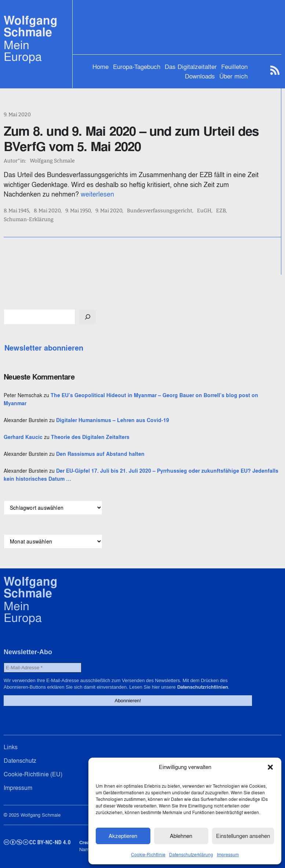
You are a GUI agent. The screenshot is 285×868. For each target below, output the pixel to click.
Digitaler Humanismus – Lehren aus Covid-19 (113, 420)
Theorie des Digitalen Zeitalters (90, 437)
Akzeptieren (123, 836)
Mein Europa (23, 51)
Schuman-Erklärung (29, 220)
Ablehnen (181, 836)
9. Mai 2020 (17, 115)
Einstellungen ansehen (243, 836)
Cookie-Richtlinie (148, 855)
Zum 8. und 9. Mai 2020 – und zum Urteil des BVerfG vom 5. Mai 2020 (131, 139)
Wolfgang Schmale (31, 26)
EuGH (204, 211)
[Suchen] (88, 317)
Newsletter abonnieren (44, 348)
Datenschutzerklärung (191, 855)
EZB (221, 211)
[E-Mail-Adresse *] (43, 668)
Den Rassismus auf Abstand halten (100, 454)
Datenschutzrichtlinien (203, 687)
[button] (270, 767)
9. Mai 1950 (78, 211)
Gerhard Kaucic (23, 437)
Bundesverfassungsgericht (160, 211)
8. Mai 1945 (16, 211)
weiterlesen (97, 194)
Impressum (228, 855)
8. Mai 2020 (47, 211)
